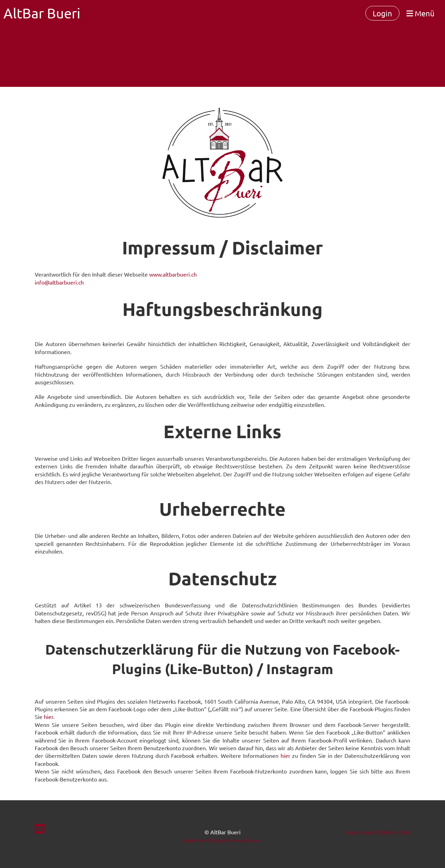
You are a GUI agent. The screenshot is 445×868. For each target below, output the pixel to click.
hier (48, 716)
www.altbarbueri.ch (173, 274)
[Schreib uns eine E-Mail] (40, 829)
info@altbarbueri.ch (59, 282)
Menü (420, 13)
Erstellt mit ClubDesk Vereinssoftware (222, 840)
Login (382, 13)
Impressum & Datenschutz (378, 832)
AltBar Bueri (42, 13)
